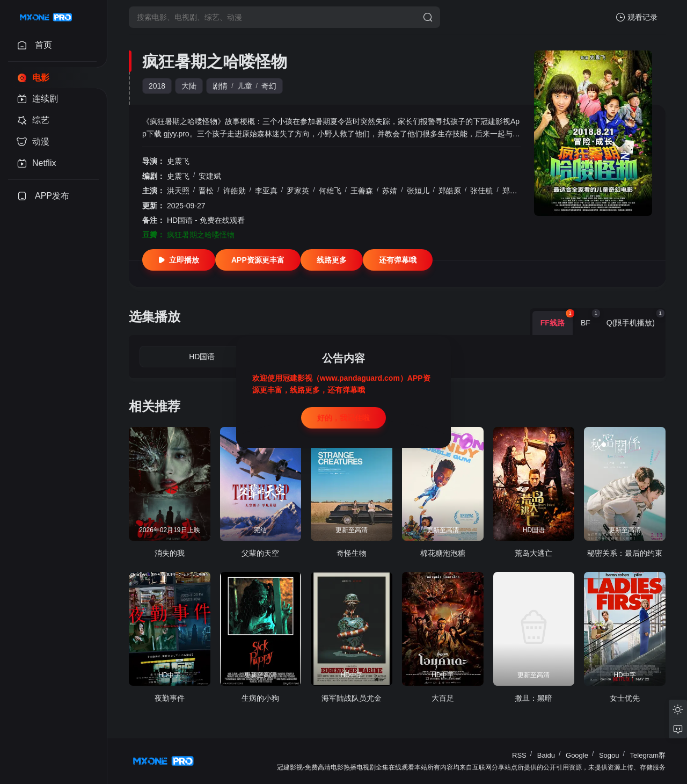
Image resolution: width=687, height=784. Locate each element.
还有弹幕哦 (398, 260)
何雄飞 (330, 191)
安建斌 (210, 176)
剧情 (220, 86)
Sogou (609, 755)
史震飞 (178, 161)
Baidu (546, 755)
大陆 (189, 86)
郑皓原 (450, 191)
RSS (519, 755)
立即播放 (179, 260)
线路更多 (332, 260)
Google (577, 755)
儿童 (245, 86)
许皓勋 (235, 191)
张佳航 (481, 191)
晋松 (206, 191)
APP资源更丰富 (258, 260)
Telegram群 (648, 755)
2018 (157, 86)
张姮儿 (418, 191)
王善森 (362, 191)
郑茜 (510, 191)
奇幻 (269, 86)
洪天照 (178, 191)
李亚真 (266, 191)
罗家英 (298, 191)
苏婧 (390, 191)
